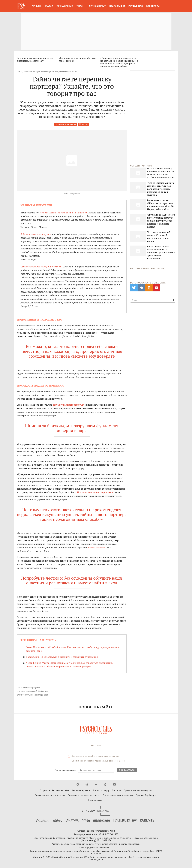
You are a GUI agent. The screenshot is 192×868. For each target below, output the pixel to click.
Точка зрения (65, 6)
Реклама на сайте (61, 790)
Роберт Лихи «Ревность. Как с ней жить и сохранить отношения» (62, 657)
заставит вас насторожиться (68, 405)
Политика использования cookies (84, 795)
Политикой (78, 761)
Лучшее (37, 6)
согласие (80, 756)
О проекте (45, 790)
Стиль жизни (117, 6)
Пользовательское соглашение (50, 795)
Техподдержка (95, 800)
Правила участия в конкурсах (138, 790)
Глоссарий (153, 6)
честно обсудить (97, 547)
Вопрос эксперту (101, 790)
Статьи (49, 6)
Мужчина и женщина (66, 124)
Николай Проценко (31, 688)
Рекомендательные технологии (118, 795)
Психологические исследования (95, 492)
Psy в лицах (136, 6)
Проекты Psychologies (147, 795)
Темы (80, 6)
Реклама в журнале (81, 790)
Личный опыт (97, 6)
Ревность (84, 124)
